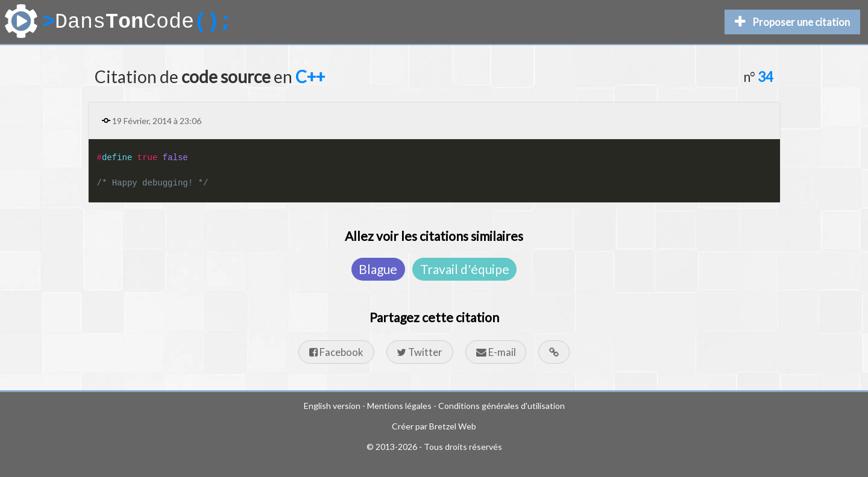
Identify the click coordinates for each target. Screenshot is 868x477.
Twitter (420, 352)
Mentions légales (399, 406)
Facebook (336, 352)
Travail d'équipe (465, 269)
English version (332, 406)
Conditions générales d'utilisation (502, 406)
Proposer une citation (792, 22)
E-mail (496, 352)
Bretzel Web (453, 426)
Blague (378, 269)
